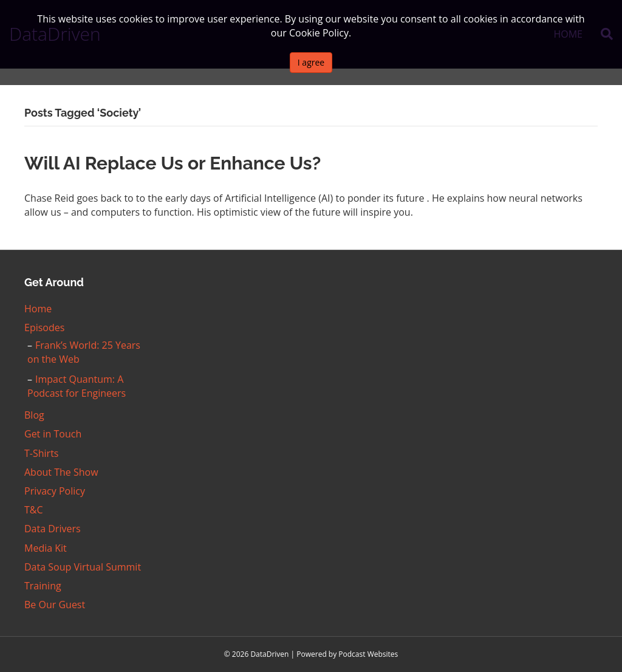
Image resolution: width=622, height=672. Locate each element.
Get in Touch (53, 434)
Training (43, 586)
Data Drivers (53, 529)
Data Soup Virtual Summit (83, 567)
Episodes (44, 327)
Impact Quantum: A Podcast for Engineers (77, 386)
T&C (34, 510)
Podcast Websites (368, 654)
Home (38, 309)
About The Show (61, 472)
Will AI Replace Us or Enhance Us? (173, 163)
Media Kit (46, 548)
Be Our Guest (55, 605)
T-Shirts (41, 453)
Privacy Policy (55, 491)
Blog (34, 415)
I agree (311, 62)
